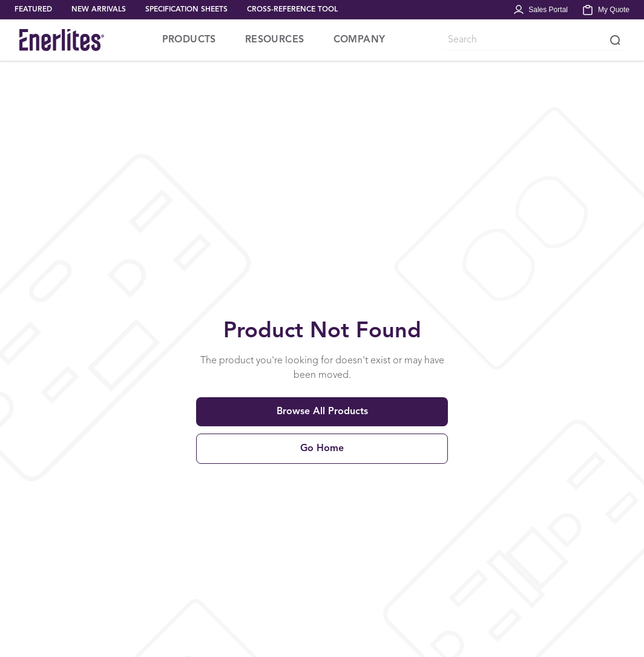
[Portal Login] (540, 10)
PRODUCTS (189, 40)
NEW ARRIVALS (99, 10)
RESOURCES (275, 40)
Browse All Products (322, 412)
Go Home (322, 449)
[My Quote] (606, 10)
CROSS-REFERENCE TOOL (292, 10)
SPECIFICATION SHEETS (186, 10)
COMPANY (360, 40)
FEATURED (33, 10)
